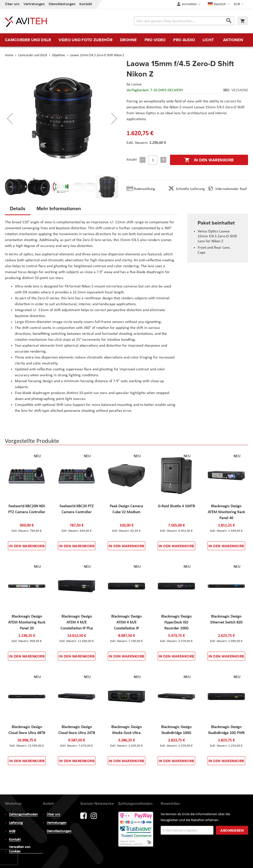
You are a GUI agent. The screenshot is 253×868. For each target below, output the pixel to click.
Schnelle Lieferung (190, 189)
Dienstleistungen (62, 4)
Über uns (12, 4)
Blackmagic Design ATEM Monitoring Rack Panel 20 (27, 623)
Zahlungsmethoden (23, 815)
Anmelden (190, 4)
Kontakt (86, 4)
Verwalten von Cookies (20, 849)
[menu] (126, 40)
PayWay (136, 830)
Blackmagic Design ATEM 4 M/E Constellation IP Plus (77, 623)
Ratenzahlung (145, 189)
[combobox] (184, 21)
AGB (12, 831)
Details (18, 208)
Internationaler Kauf (231, 189)
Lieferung (16, 823)
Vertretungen (34, 4)
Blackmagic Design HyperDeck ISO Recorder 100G (176, 623)
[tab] (18, 210)
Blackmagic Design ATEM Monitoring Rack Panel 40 (226, 512)
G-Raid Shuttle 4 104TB (176, 506)
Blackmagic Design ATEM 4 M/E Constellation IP (126, 623)
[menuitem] (28, 40)
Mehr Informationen (59, 208)
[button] (239, 4)
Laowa (136, 84)
